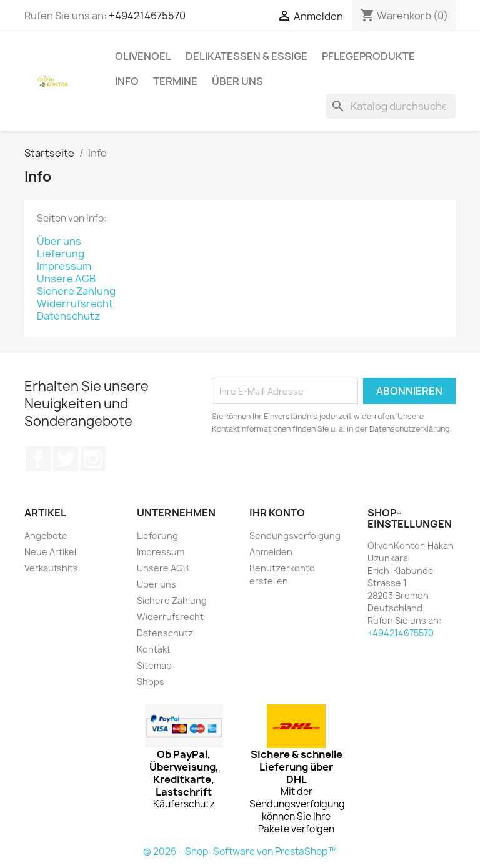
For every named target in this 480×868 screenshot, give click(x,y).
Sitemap (154, 665)
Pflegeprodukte (368, 56)
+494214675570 (147, 16)
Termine (175, 81)
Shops (151, 682)
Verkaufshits (51, 568)
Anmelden (271, 552)
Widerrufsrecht (75, 303)
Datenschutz (69, 316)
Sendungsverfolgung (295, 535)
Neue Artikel (50, 552)
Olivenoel (143, 56)
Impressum (64, 266)
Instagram (93, 459)
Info (127, 81)
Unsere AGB (66, 279)
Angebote (46, 535)
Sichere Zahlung (76, 291)
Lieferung (61, 254)
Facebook (38, 459)
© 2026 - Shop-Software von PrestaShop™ (240, 851)
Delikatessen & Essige (247, 56)
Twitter (66, 459)
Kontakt (154, 649)
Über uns (237, 81)
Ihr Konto (277, 513)
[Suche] (391, 106)
